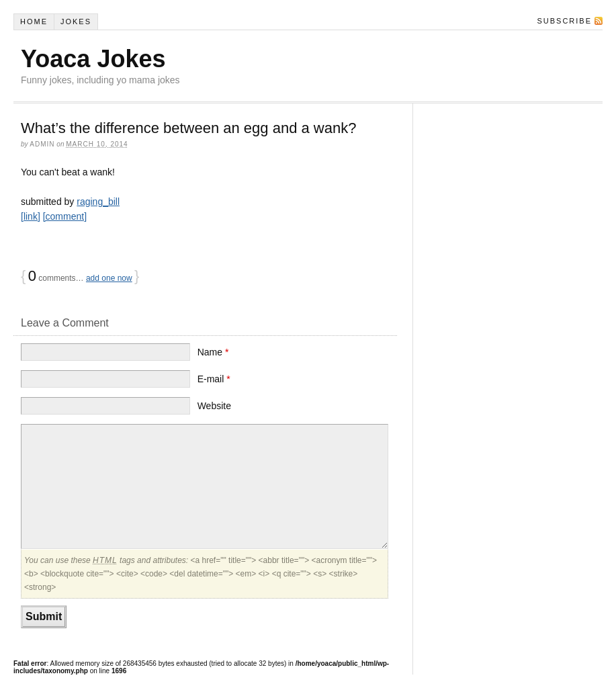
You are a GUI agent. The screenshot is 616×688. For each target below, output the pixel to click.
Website (214, 406)
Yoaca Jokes (93, 59)
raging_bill (98, 202)
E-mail (214, 379)
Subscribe (564, 21)
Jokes (76, 21)
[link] (31, 216)
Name (213, 352)
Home (34, 21)
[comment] (65, 216)
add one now (109, 278)
